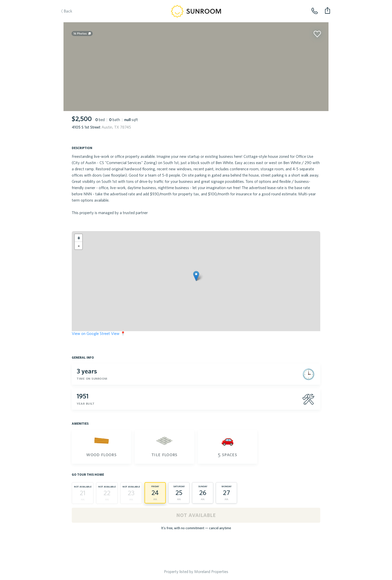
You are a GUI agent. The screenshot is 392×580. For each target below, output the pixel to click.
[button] (196, 276)
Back (72, 19)
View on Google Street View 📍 (99, 333)
